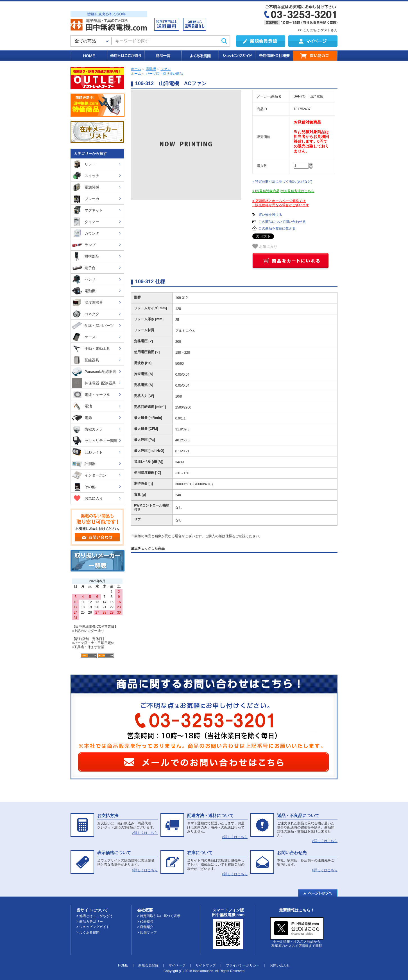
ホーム (136, 69)
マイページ (177, 965)
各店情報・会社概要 (274, 56)
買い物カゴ (315, 56)
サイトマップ (206, 965)
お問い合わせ (280, 965)
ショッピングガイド (237, 56)
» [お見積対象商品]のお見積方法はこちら (283, 191)
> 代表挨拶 (145, 922)
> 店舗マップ (147, 933)
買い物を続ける (270, 215)
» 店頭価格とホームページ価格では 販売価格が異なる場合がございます (281, 203)
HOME (89, 56)
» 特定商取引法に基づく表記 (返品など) (282, 182)
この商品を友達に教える (277, 228)
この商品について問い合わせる (282, 222)
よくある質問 (200, 56)
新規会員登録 (148, 965)
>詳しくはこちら (145, 833)
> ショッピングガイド (93, 927)
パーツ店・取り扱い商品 (164, 74)
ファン (166, 69)
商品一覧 (163, 56)
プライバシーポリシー (243, 965)
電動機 (151, 69)
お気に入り (265, 246)
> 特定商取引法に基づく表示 (159, 916)
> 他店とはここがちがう (95, 916)
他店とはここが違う (125, 56)
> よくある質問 (88, 933)
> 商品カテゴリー (90, 922)
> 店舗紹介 (145, 927)
